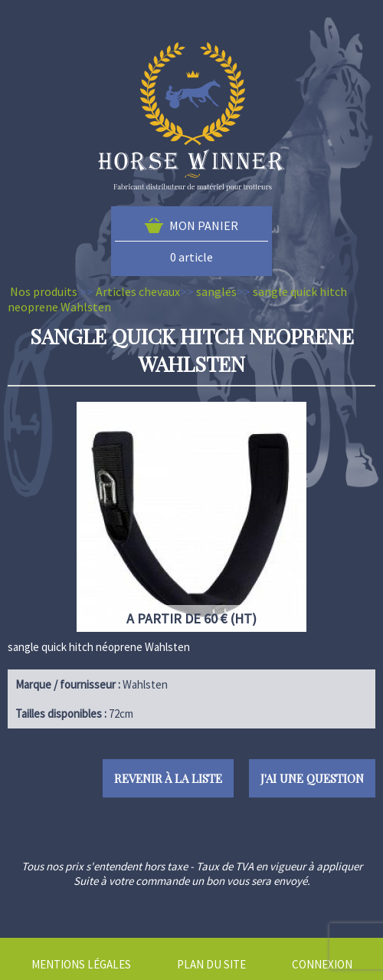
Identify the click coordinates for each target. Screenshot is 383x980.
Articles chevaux (138, 291)
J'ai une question (312, 778)
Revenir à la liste (168, 778)
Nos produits (44, 291)
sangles (216, 291)
